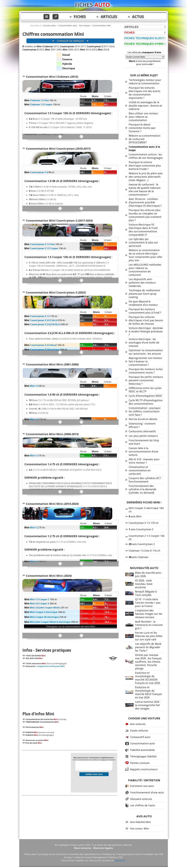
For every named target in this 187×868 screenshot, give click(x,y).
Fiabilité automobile (142, 750)
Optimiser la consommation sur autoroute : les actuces (146, 352)
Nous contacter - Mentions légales (93, 848)
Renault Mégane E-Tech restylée (146, 593)
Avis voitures (138, 724)
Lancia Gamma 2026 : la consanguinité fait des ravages (148, 705)
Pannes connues (140, 763)
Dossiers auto (49, 25)
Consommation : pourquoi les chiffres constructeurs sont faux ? (145, 411)
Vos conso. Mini (139, 828)
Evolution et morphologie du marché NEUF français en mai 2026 (149, 692)
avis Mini (135, 516)
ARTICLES (109, 17)
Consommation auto (68, 25)
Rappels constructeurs (144, 769)
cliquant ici (120, 860)
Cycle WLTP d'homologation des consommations (146, 402)
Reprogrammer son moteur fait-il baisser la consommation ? (145, 361)
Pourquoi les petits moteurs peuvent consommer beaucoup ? (146, 380)
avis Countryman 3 (141, 529)
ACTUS (138, 17)
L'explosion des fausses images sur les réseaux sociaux (149, 614)
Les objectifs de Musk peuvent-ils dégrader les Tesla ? (148, 647)
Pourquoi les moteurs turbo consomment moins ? (146, 371)
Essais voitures (139, 730)
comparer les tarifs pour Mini (51, 666)
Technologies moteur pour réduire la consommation (145, 82)
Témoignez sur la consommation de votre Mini (70, 626)
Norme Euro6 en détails (143, 419)
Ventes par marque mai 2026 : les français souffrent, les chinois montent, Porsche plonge (148, 662)
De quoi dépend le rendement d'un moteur (143, 303)
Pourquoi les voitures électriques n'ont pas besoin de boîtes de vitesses (146, 320)
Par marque (85, 25)
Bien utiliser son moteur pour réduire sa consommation (143, 117)
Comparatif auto (140, 737)
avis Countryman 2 (142, 544)
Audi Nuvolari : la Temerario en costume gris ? (149, 625)
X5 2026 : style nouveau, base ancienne (144, 584)
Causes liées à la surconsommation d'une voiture (143, 451)
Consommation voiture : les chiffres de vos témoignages (146, 156)
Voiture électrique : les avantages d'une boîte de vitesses (144, 342)
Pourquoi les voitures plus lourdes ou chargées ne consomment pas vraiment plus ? (145, 215)
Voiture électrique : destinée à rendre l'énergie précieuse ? (146, 331)
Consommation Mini (101, 25)
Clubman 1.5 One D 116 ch (144, 551)
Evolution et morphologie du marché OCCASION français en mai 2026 (147, 678)
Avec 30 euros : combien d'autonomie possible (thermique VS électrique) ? (145, 202)
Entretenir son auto (142, 786)
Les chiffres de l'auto (143, 805)
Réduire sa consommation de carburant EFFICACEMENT (144, 139)
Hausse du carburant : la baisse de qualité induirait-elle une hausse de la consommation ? (145, 189)
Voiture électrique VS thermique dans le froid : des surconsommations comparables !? (144, 230)
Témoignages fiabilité (143, 756)
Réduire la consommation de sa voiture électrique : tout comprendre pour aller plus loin (146, 255)
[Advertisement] (70, 689)
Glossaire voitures (141, 799)
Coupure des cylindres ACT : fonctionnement (145, 480)
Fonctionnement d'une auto (147, 792)
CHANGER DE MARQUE (70, 41)
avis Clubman (139, 557)
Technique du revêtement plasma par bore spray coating (144, 294)
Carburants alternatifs (142, 431)
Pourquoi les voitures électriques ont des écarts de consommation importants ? (144, 93)
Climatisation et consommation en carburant (140, 470)
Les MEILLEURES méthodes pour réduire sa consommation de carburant (145, 270)
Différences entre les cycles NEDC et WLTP (145, 390)
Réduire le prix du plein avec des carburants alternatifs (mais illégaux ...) (146, 177)
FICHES (80, 17)
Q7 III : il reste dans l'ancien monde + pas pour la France (148, 603)
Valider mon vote (94, 774)
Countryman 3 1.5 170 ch (144, 523)
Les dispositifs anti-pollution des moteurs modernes (142, 283)
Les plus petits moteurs (143, 436)
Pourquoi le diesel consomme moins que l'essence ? (142, 128)
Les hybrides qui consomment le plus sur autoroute (143, 242)
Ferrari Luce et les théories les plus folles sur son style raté (149, 636)
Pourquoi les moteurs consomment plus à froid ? (145, 311)
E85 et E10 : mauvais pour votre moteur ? (144, 461)
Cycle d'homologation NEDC (145, 396)
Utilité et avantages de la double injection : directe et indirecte (145, 106)
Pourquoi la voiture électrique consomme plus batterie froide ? (145, 166)
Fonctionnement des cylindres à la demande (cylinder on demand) (143, 489)
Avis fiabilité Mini (140, 822)
